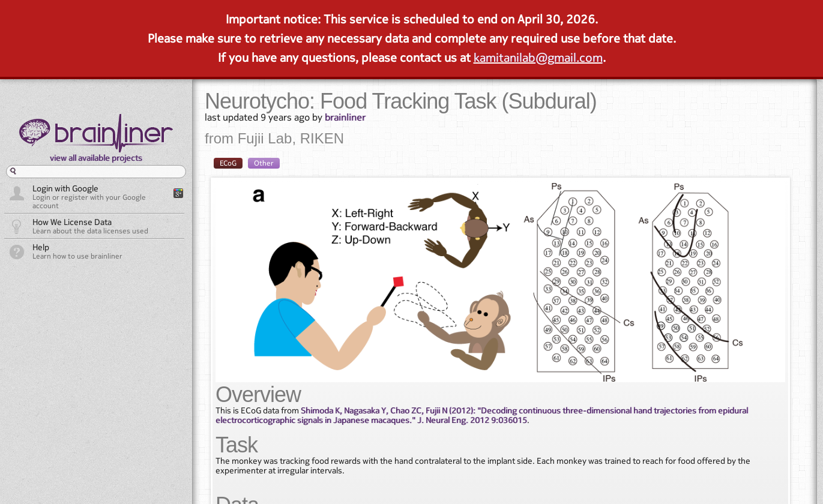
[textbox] (96, 172)
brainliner (345, 117)
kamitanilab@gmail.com (538, 57)
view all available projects (96, 157)
